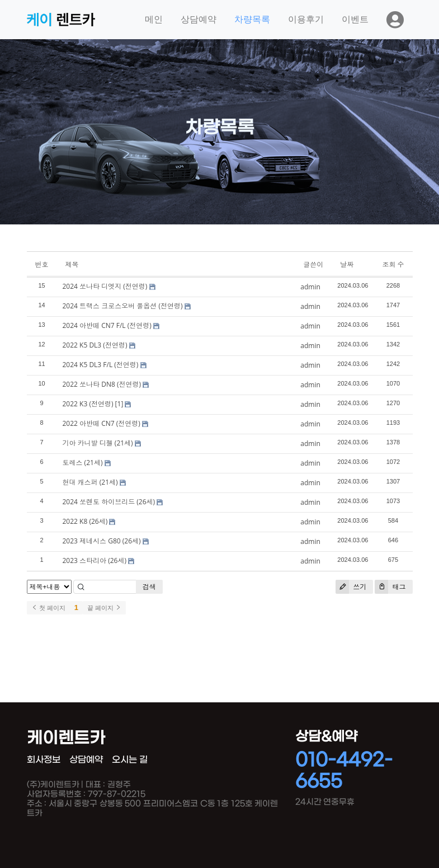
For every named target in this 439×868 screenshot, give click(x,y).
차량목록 (252, 19)
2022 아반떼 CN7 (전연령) (102, 423)
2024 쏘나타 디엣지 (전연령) (105, 286)
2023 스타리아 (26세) (95, 560)
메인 (154, 19)
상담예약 (199, 19)
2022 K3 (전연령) (88, 404)
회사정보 (44, 760)
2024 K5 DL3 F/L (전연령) (101, 365)
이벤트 (355, 19)
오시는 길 (130, 760)
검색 (149, 587)
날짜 (347, 264)
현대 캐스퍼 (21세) (90, 482)
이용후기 (306, 19)
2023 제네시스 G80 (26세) (102, 541)
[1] (119, 404)
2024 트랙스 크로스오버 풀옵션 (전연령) (123, 306)
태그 (390, 587)
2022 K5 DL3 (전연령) (95, 345)
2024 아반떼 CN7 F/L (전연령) (107, 325)
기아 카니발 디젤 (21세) (98, 443)
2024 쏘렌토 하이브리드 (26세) (109, 502)
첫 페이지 (48, 608)
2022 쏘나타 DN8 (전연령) (102, 384)
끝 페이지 (104, 608)
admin (310, 287)
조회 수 (393, 264)
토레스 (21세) (83, 463)
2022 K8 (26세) (85, 521)
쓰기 (351, 587)
